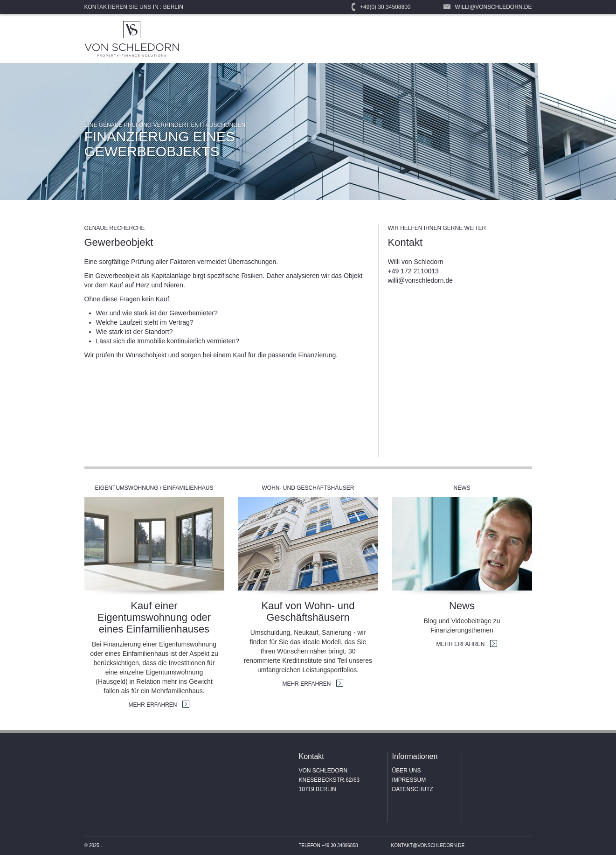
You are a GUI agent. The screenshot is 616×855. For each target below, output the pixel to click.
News (462, 488)
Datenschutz (413, 789)
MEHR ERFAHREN (153, 705)
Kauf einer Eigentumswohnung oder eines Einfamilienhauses (154, 617)
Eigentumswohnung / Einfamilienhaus (154, 488)
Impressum (409, 780)
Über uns (407, 771)
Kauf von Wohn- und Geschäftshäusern (308, 612)
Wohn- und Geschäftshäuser (308, 488)
